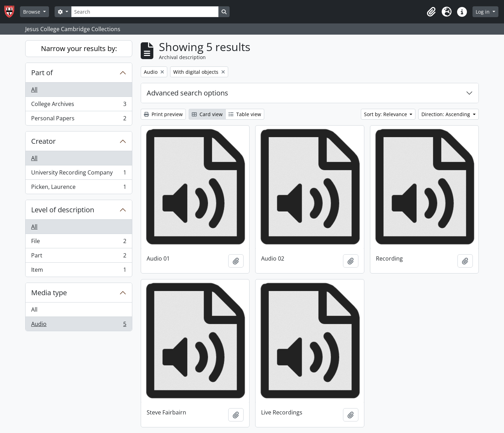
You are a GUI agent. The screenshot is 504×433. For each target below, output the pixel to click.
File (79, 243)
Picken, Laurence (79, 188)
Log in (483, 12)
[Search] (145, 12)
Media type (49, 293)
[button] (431, 12)
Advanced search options (187, 93)
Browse (32, 12)
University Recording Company (79, 174)
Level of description (63, 210)
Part (79, 257)
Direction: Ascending (446, 114)
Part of (42, 73)
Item (79, 271)
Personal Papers (79, 120)
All (34, 90)
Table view (245, 114)
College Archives (79, 105)
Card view (207, 114)
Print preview (163, 114)
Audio (79, 325)
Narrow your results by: (79, 48)
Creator (43, 141)
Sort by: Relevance (386, 114)
